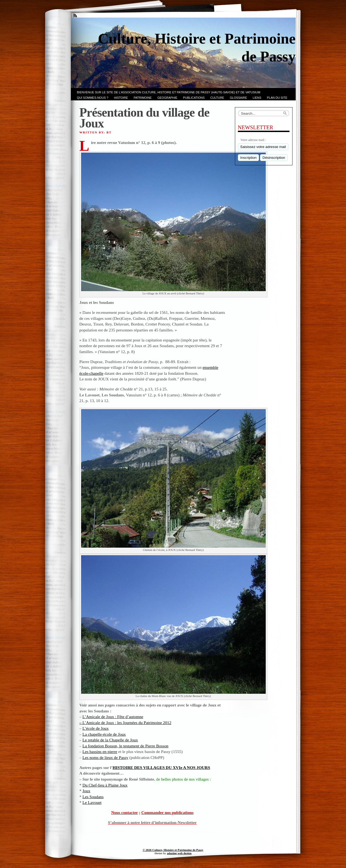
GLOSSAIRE (238, 98)
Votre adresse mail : (253, 140)
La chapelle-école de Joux (104, 734)
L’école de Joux (96, 728)
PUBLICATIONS (194, 98)
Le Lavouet (92, 802)
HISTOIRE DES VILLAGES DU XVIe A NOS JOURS (162, 767)
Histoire (121, 98)
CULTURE (217, 98)
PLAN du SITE (277, 98)
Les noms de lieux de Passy (105, 757)
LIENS (257, 98)
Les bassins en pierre (100, 752)
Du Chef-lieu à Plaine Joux (105, 785)
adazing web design (179, 853)
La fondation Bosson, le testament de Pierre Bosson (125, 746)
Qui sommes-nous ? (93, 98)
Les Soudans (93, 797)
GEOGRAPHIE (167, 98)
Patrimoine (143, 98)
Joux (86, 791)
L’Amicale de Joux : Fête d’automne (113, 717)
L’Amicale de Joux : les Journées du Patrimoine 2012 (126, 723)
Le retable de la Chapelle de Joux (110, 740)
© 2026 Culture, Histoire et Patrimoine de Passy (173, 850)
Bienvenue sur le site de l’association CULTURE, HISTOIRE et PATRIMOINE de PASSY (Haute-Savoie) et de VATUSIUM (169, 92)
